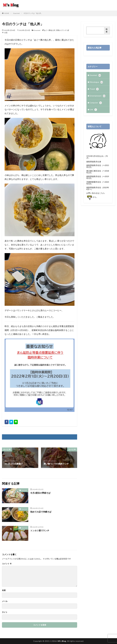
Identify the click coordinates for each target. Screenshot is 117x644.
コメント (7, 564)
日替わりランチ (61, 30)
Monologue (96, 82)
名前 (4, 590)
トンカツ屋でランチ (40, 530)
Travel (94, 89)
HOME (7, 13)
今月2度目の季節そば (40, 493)
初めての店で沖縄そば (41, 512)
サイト (5, 612)
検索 (107, 30)
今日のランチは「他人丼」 (33, 13)
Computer (96, 103)
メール (5, 601)
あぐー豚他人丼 (49, 30)
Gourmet (16, 13)
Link (93, 110)
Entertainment (98, 96)
